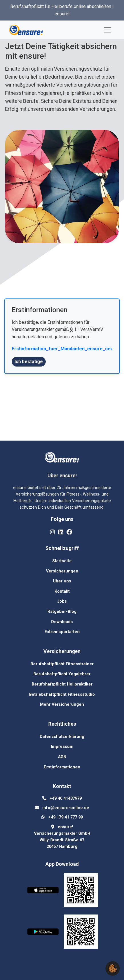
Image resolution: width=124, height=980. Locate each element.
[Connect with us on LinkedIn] (61, 532)
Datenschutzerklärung (62, 737)
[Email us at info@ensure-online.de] (66, 808)
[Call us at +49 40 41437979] (66, 798)
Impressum (62, 747)
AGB (62, 757)
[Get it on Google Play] (45, 933)
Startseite (62, 561)
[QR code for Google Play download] (81, 933)
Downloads (62, 622)
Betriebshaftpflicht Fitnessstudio (62, 694)
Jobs (62, 601)
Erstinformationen (62, 767)
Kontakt (62, 591)
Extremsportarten (62, 632)
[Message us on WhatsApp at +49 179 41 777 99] (66, 817)
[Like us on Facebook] (69, 532)
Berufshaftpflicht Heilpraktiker (62, 684)
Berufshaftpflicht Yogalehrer (62, 674)
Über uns (62, 581)
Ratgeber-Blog (62, 612)
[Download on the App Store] (45, 891)
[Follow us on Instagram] (52, 532)
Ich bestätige (29, 362)
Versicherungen (62, 571)
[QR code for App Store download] (81, 891)
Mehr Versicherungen (62, 704)
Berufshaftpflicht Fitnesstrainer (62, 664)
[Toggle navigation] (107, 30)
